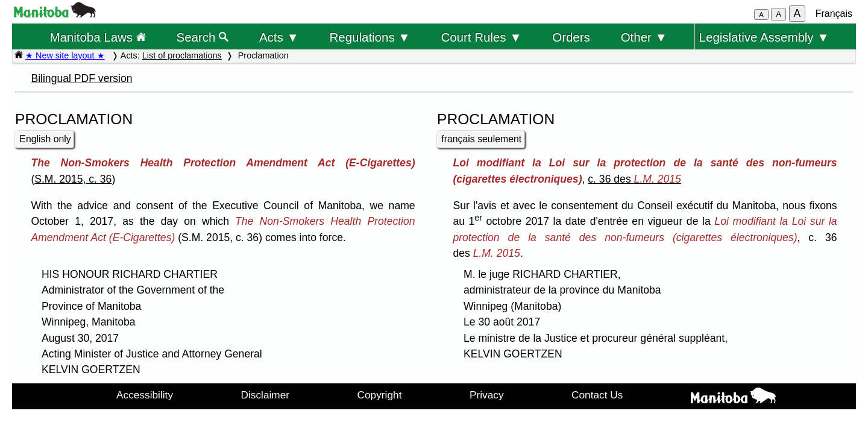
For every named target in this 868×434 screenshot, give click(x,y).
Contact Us (597, 395)
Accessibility (145, 395)
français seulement (481, 139)
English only (45, 139)
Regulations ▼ (370, 37)
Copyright (380, 395)
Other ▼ (644, 37)
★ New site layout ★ (65, 55)
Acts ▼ (279, 37)
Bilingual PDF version (81, 78)
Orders (571, 37)
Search (203, 37)
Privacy (487, 395)
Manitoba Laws (97, 37)
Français (834, 14)
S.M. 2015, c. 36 (73, 179)
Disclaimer (266, 395)
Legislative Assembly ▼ (764, 37)
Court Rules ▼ (481, 37)
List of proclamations (182, 55)
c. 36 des (634, 179)
